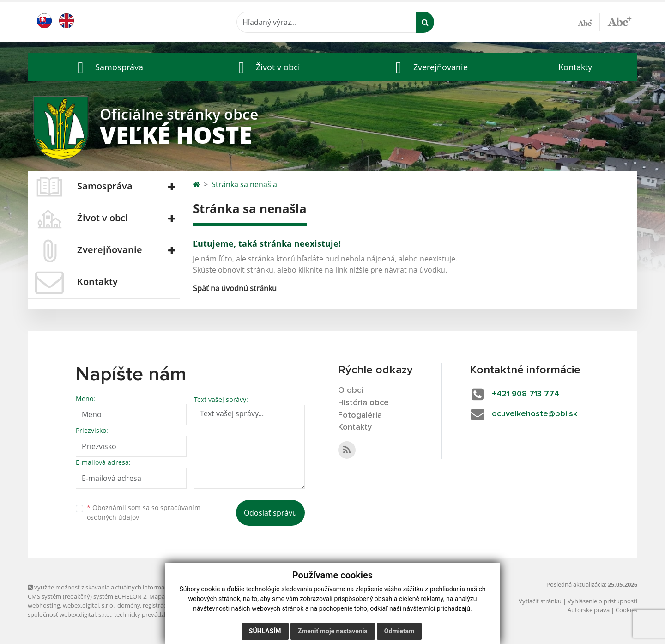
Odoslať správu (270, 513)
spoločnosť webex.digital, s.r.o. (70, 614)
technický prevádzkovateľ (149, 614)
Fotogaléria (360, 415)
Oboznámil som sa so (144, 512)
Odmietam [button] (399, 631)
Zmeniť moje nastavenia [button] (333, 631)
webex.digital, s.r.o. (89, 605)
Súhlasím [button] (265, 631)
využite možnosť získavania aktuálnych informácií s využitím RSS (119, 587)
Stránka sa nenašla (244, 184)
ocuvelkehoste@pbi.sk (535, 414)
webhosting (44, 605)
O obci (351, 390)
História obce (363, 403)
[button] (108, 67)
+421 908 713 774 (526, 394)
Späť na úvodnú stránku (235, 288)
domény (129, 605)
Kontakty (575, 67)
